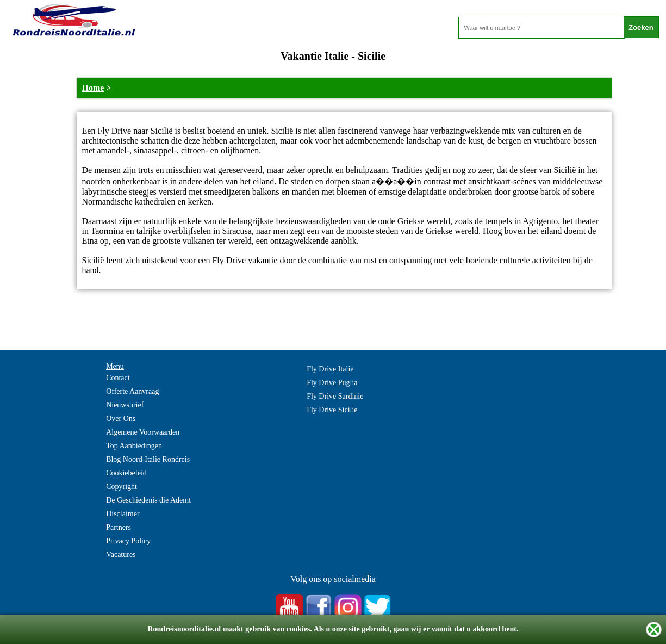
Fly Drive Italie (330, 369)
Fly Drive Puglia (332, 383)
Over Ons (121, 419)
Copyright (122, 487)
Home (93, 88)
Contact (118, 378)
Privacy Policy (128, 541)
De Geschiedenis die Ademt (148, 500)
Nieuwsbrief (125, 405)
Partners (119, 527)
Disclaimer (123, 514)
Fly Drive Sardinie (335, 396)
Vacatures (121, 555)
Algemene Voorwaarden (143, 432)
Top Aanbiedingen (134, 446)
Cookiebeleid (126, 473)
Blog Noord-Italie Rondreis (148, 459)
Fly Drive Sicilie (332, 410)
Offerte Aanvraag (132, 391)
